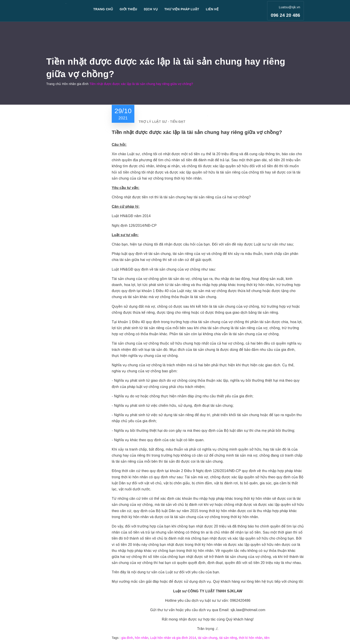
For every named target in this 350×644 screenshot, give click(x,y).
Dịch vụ (151, 9)
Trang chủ (103, 9)
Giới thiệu (128, 9)
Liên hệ (212, 9)
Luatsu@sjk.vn (289, 7)
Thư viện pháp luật (182, 9)
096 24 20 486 (285, 15)
